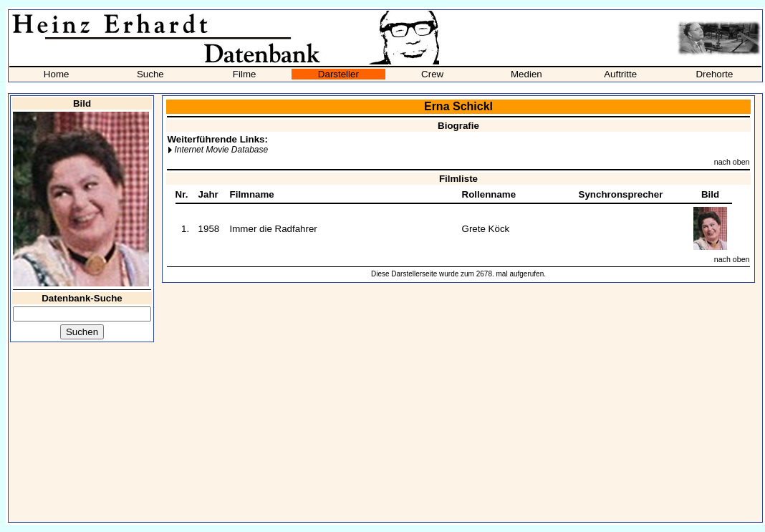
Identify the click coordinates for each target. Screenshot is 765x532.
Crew (432, 74)
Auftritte (620, 74)
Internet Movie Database (221, 150)
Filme (245, 74)
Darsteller (338, 74)
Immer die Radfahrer (274, 229)
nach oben (732, 162)
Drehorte (714, 74)
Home (57, 74)
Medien (526, 74)
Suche (150, 74)
